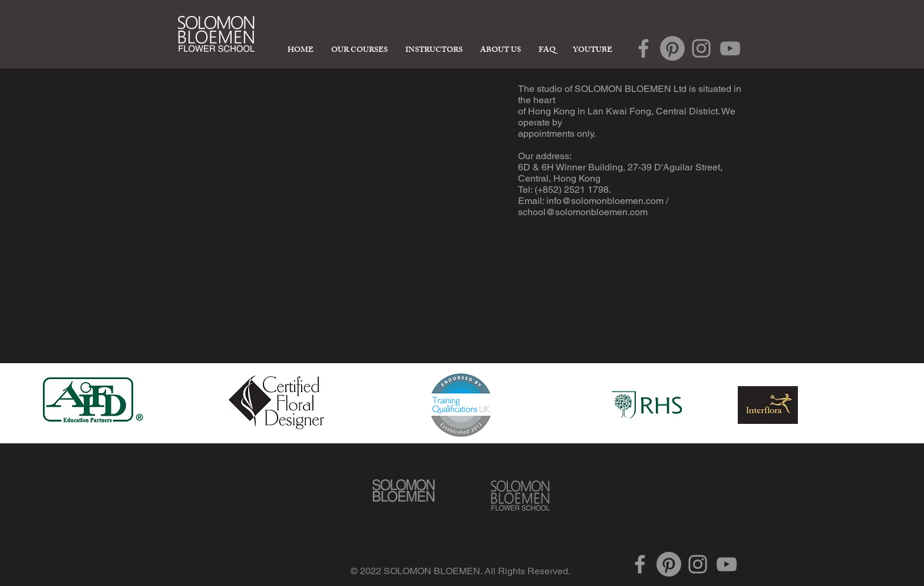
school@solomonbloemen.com (583, 212)
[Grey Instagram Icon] (701, 48)
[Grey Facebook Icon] (643, 48)
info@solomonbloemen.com (605, 201)
